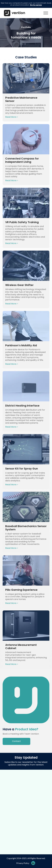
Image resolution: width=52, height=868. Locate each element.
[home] (14, 13)
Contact (16, 741)
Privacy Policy (23, 863)
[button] (46, 13)
